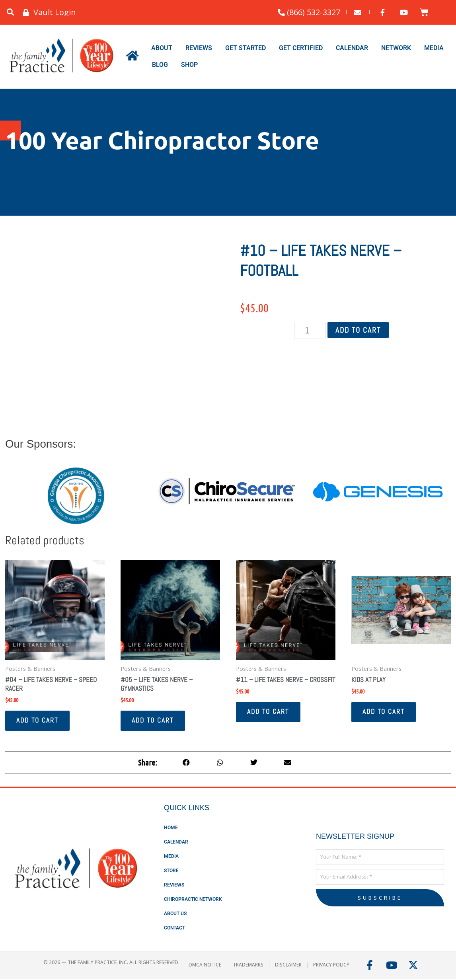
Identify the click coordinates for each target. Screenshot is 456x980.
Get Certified (301, 48)
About (162, 48)
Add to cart (358, 330)
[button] (10, 13)
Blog (160, 65)
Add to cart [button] (38, 721)
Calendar (352, 48)
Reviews (199, 48)
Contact (174, 929)
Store (171, 871)
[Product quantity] (310, 330)
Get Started (246, 48)
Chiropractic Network (193, 900)
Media (434, 48)
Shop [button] (189, 65)
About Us (175, 914)
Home (171, 828)
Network (396, 48)
